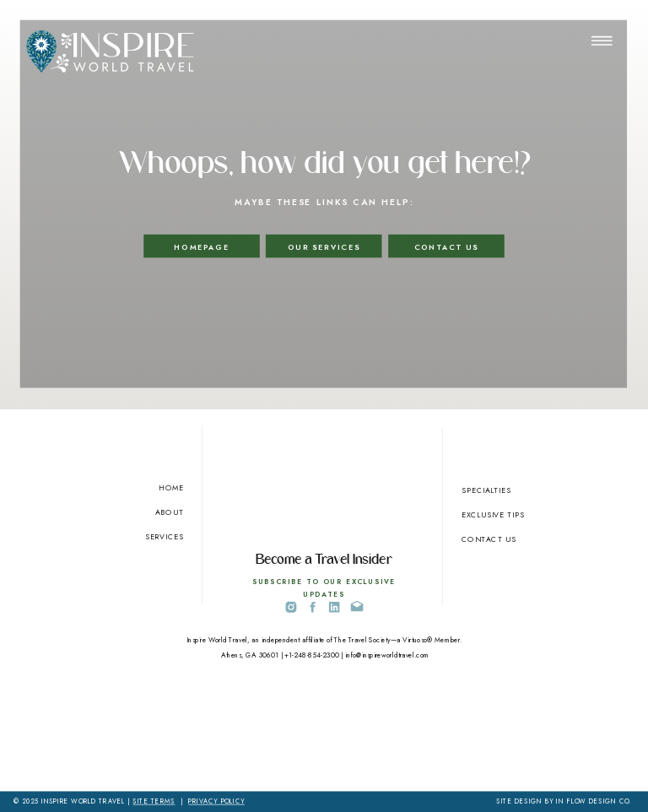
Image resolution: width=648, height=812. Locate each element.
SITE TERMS (154, 802)
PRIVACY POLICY (216, 802)
